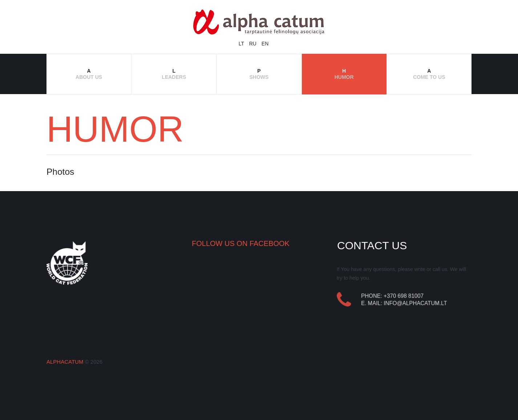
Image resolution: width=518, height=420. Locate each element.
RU (254, 44)
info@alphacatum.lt (416, 303)
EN (265, 44)
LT (242, 44)
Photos (60, 172)
